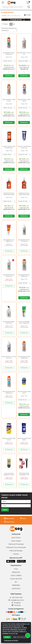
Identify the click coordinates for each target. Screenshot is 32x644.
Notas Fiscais (9, 522)
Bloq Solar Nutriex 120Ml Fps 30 (9, 100)
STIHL (16, 569)
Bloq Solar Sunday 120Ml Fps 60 (9, 439)
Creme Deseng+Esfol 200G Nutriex (24, 439)
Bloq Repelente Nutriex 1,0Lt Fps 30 (24, 241)
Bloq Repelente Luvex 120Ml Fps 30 (9, 241)
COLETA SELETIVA (16, 579)
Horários (16, 554)
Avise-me (9, 251)
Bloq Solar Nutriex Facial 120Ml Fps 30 (24, 357)
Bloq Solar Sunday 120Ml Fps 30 (24, 392)
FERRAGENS (16, 585)
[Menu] (3, 3)
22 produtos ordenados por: (9, 28)
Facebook (16, 605)
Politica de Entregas (16, 551)
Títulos (23, 519)
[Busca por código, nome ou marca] (14, 7)
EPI (16, 582)
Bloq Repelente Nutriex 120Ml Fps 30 (9, 53)
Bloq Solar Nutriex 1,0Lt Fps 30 (24, 53)
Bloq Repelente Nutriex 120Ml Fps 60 (24, 276)
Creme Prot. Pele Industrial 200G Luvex (24, 147)
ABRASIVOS (16, 572)
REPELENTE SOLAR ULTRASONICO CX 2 (24, 474)
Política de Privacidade (16, 544)
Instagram (16, 603)
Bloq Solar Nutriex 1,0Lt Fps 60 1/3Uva (9, 357)
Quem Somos (16, 538)
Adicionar (9, 76)
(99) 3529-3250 (16, 598)
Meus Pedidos (9, 519)
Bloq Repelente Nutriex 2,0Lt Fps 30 (9, 322)
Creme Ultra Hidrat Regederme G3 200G (9, 474)
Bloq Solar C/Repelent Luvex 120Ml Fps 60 (24, 322)
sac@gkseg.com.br (16, 600)
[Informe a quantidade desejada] (9, 72)
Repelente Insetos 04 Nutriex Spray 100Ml (9, 194)
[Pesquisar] (29, 7)
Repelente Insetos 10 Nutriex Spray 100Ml (24, 194)
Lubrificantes (16, 589)
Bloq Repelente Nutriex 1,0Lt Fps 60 (9, 276)
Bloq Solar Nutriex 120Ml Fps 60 (24, 100)
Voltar (27, 15)
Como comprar (16, 541)
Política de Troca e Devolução (16, 547)
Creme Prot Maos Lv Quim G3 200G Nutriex (9, 147)
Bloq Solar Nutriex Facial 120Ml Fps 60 (9, 392)
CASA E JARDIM (16, 576)
